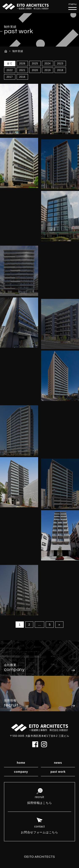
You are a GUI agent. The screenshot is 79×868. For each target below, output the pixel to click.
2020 (35, 70)
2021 (22, 70)
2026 (22, 64)
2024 (48, 64)
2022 (10, 70)
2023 (60, 64)
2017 (10, 77)
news (58, 763)
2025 (35, 64)
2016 (22, 77)
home (21, 763)
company (21, 772)
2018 (60, 70)
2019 (48, 70)
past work (58, 772)
